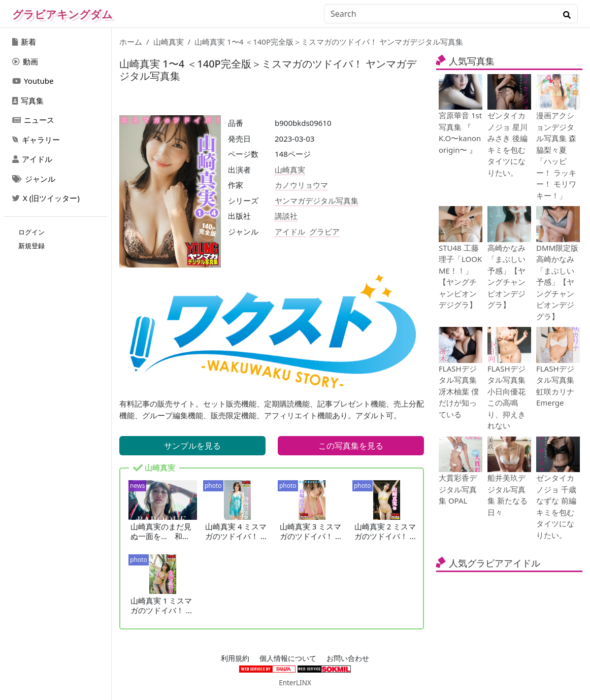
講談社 (286, 216)
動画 (25, 61)
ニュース (33, 120)
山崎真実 (169, 42)
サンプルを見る (192, 446)
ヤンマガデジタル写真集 (317, 201)
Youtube (33, 81)
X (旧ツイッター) (46, 198)
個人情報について (288, 658)
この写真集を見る (351, 446)
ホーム (131, 42)
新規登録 (31, 246)
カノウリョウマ (301, 185)
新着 (24, 42)
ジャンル (34, 179)
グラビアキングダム (62, 14)
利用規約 (235, 658)
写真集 (28, 101)
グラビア (324, 231)
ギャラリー (36, 140)
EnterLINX (295, 683)
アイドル (32, 159)
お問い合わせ (348, 658)
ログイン (31, 232)
